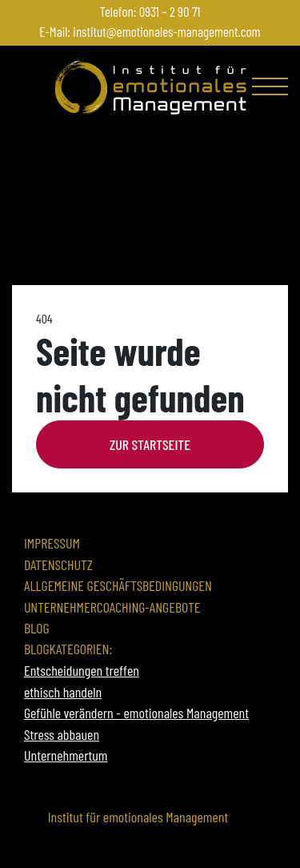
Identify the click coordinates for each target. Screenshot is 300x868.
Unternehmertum (66, 755)
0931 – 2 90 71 (170, 11)
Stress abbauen (62, 734)
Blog (37, 628)
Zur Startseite (150, 444)
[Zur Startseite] (150, 87)
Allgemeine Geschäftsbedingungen (118, 585)
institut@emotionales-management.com (166, 31)
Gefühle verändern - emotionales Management (136, 713)
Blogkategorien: (68, 649)
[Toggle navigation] (272, 90)
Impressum (52, 543)
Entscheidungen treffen (82, 670)
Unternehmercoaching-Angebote (112, 607)
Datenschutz (58, 565)
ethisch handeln (63, 692)
